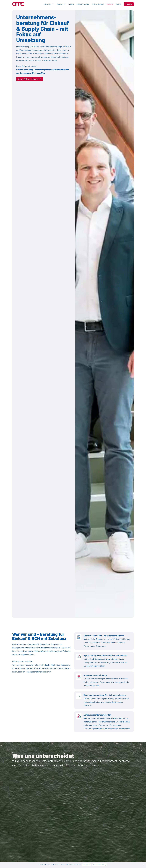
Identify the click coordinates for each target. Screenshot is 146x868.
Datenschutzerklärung (100, 865)
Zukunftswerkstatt (83, 4)
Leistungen (47, 4)
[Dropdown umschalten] (53, 4)
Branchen (60, 4)
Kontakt (129, 4)
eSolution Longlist (98, 4)
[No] (143, 865)
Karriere (118, 4)
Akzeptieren (86, 865)
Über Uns (110, 4)
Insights (71, 4)
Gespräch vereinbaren (30, 79)
